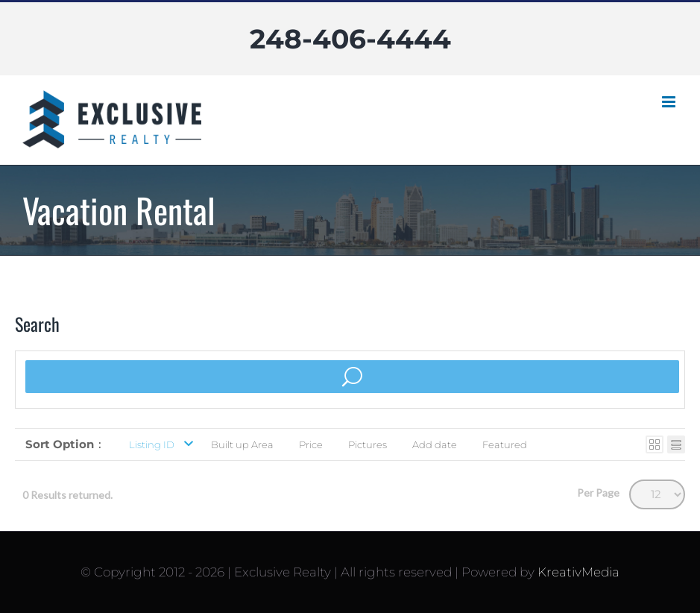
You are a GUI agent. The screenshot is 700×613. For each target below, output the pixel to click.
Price (311, 444)
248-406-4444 (350, 39)
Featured (505, 444)
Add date (435, 444)
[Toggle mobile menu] (670, 102)
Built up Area (242, 444)
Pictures (368, 444)
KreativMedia (578, 572)
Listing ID (152, 444)
